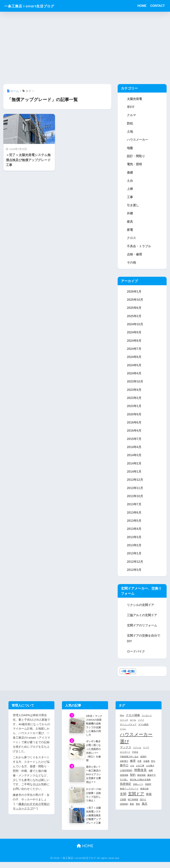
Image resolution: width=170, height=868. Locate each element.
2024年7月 (134, 351)
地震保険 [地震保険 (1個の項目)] (124, 780)
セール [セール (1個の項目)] (133, 725)
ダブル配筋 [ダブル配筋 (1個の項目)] (143, 729)
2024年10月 (135, 326)
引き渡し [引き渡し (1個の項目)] (124, 785)
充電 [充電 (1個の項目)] (139, 766)
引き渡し (133, 206)
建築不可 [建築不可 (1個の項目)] (152, 780)
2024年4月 (134, 376)
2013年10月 (135, 500)
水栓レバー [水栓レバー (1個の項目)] (138, 789)
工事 (130, 198)
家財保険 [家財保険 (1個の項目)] (141, 780)
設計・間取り (136, 157)
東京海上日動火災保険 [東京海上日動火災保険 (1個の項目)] (140, 785)
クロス (131, 239)
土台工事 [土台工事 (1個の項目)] (140, 770)
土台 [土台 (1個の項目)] (132, 770)
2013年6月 (134, 516)
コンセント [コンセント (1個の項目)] (147, 720)
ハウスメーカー (137, 140)
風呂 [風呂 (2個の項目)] (145, 808)
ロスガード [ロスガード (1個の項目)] (125, 757)
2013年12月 (135, 483)
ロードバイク (136, 656)
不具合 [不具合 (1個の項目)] (135, 757)
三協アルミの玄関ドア (142, 620)
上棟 (130, 190)
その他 (131, 264)
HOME (142, 6)
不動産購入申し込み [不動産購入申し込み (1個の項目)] (129, 761)
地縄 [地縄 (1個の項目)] (151, 775)
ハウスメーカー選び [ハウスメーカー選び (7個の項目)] (136, 743)
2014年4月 (134, 450)
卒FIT (131, 107)
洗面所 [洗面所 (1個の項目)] (148, 789)
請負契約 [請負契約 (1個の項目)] (124, 809)
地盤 (130, 148)
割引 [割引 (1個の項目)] (153, 766)
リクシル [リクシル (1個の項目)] (137, 752)
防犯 (130, 124)
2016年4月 (134, 434)
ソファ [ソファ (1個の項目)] (141, 725)
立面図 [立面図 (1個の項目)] (123, 804)
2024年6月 (134, 359)
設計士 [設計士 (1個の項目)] (143, 804)
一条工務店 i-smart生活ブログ (36, 6)
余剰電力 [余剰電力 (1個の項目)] (124, 766)
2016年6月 (134, 426)
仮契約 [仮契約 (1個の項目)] (143, 761)
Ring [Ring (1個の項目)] (122, 720)
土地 (130, 132)
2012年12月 (135, 566)
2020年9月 (134, 417)
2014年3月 (134, 459)
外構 (130, 215)
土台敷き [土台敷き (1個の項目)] (150, 770)
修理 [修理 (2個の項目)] (133, 766)
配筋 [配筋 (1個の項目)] (132, 809)
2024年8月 (134, 343)
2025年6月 (134, 310)
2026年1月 (134, 293)
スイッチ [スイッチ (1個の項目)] (124, 725)
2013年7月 (134, 508)
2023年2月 (134, 401)
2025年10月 (135, 301)
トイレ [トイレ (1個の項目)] (123, 734)
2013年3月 (134, 541)
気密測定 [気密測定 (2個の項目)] (126, 789)
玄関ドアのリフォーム (142, 630)
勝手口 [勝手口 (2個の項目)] (124, 770)
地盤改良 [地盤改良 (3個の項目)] (140, 775)
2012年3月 (134, 574)
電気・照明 (134, 165)
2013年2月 (134, 550)
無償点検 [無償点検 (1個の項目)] (144, 793)
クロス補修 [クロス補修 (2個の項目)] (133, 720)
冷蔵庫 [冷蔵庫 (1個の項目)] (146, 766)
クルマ (131, 115)
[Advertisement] (85, 48)
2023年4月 (134, 393)
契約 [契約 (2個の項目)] (133, 780)
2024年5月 (134, 368)
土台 (130, 181)
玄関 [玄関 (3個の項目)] (123, 799)
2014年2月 (134, 467)
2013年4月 (134, 533)
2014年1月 (134, 475)
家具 (130, 223)
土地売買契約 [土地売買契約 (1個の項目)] (126, 775)
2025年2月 (134, 318)
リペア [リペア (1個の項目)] (146, 752)
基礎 (130, 173)
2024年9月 (134, 335)
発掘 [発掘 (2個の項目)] (149, 799)
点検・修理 (134, 256)
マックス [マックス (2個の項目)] (126, 752)
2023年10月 (135, 384)
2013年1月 (134, 558)
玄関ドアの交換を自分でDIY (143, 643)
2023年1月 (134, 409)
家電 (130, 231)
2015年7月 (134, 442)
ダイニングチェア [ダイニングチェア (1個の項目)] (128, 729)
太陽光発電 (134, 99)
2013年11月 (135, 492)
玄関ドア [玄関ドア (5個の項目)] (136, 798)
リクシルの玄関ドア (140, 610)
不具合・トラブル (139, 248)
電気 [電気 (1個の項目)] (138, 809)
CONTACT (157, 6)
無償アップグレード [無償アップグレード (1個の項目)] (129, 793)
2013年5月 (134, 525)
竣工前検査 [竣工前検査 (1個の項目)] (133, 804)
